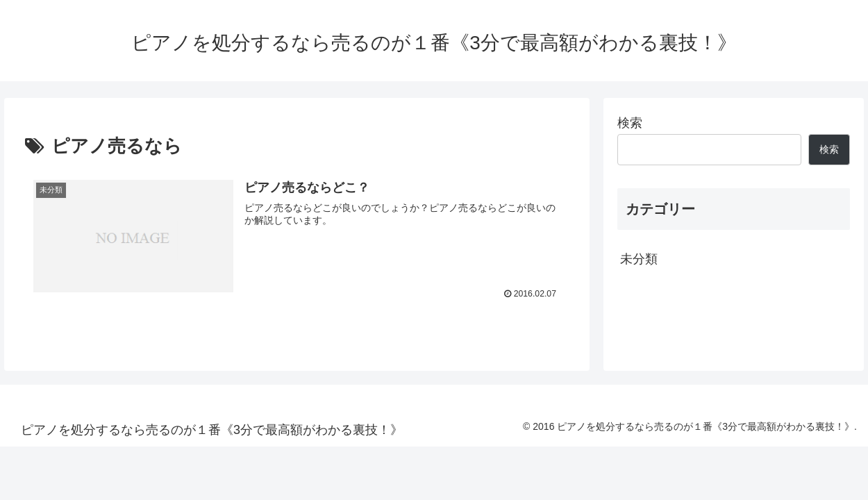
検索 (630, 123)
